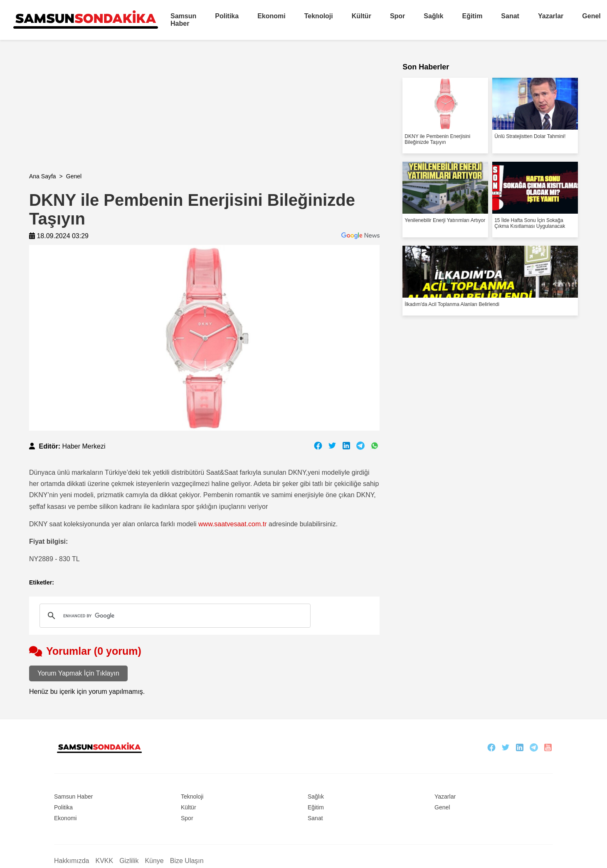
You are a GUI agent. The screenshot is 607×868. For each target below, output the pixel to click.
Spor (397, 16)
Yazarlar (551, 16)
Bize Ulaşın (187, 861)
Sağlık (433, 16)
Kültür (361, 16)
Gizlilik (129, 861)
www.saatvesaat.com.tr (233, 524)
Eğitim (472, 16)
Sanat (510, 16)
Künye (154, 861)
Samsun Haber (183, 20)
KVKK (104, 861)
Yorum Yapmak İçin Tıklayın (78, 673)
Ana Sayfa (43, 176)
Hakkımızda (72, 861)
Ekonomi (271, 16)
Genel (591, 16)
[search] (174, 616)
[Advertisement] (158, 115)
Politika (227, 16)
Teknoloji (319, 16)
